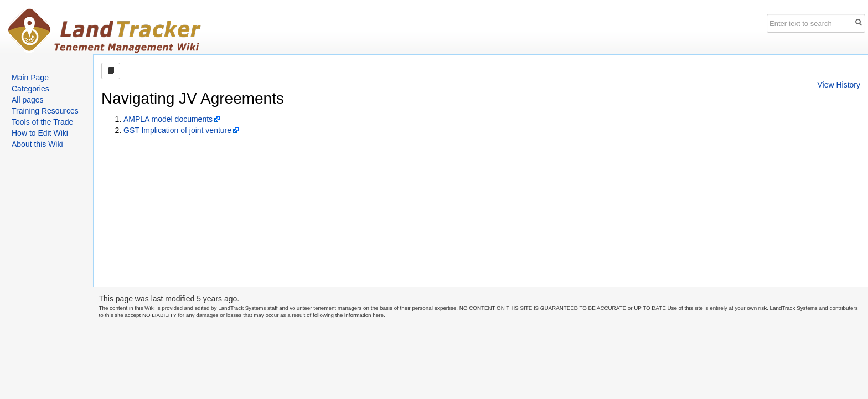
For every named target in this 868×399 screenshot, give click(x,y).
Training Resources (45, 111)
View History (839, 85)
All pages (28, 100)
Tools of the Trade (42, 122)
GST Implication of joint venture (177, 130)
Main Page (30, 78)
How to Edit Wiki (40, 133)
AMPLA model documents (168, 119)
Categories (30, 89)
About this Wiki (37, 144)
